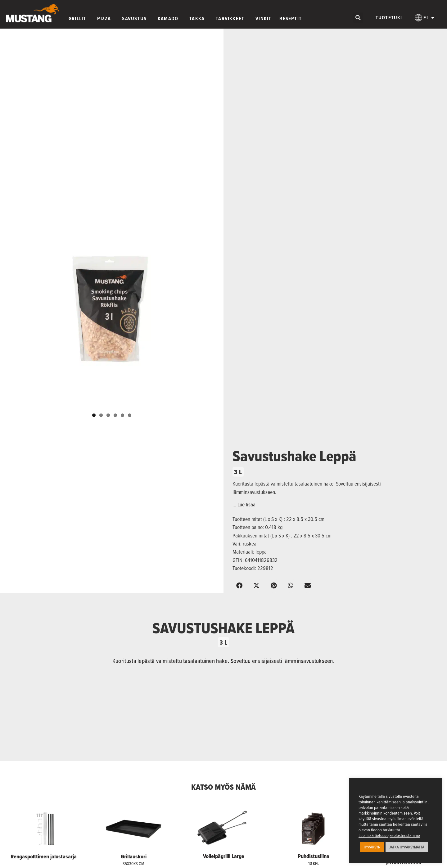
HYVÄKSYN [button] (372, 847)
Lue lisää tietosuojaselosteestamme (389, 835)
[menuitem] (425, 18)
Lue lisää (246, 505)
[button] (358, 18)
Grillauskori (134, 857)
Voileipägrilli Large (224, 856)
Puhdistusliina (314, 856)
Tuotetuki (389, 18)
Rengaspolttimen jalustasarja (44, 857)
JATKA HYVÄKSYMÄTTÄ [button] (407, 847)
